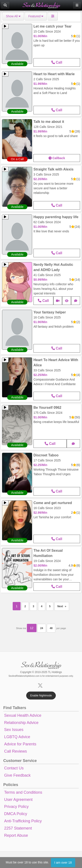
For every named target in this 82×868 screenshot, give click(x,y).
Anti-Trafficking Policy (23, 821)
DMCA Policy (16, 814)
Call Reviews (16, 751)
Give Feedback (17, 775)
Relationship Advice (21, 723)
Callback (57, 158)
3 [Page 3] (33, 606)
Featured (36, 16)
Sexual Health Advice (23, 715)
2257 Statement (18, 828)
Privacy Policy (16, 807)
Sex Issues (14, 730)
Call (57, 62)
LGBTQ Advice (17, 737)
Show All (13, 16)
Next (63, 605)
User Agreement (18, 800)
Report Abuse (16, 835)
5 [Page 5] (50, 606)
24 (42, 628)
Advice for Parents (20, 744)
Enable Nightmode (41, 696)
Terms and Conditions (23, 792)
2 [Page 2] (25, 606)
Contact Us (14, 768)
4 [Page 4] (42, 606)
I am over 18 (63, 863)
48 (51, 628)
